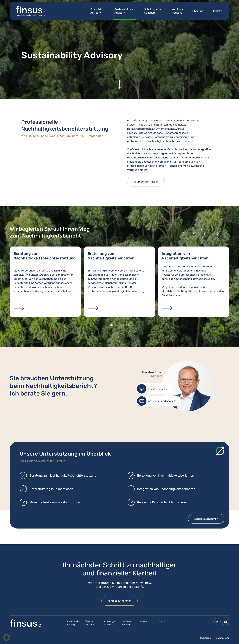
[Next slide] (218, 234)
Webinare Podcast (177, 11)
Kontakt (217, 11)
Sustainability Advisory (123, 11)
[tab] (111, 325)
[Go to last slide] (194, 234)
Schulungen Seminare (151, 11)
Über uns (198, 11)
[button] (7, 637)
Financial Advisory (96, 11)
